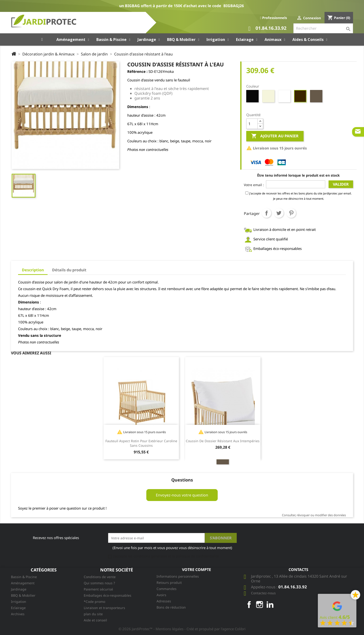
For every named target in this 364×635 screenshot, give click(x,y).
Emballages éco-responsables (108, 595)
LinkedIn (270, 605)
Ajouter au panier (275, 136)
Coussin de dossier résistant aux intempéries (223, 441)
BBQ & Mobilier (23, 595)
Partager (266, 213)
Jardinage (19, 589)
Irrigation (19, 602)
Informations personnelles (178, 576)
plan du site (93, 614)
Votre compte (197, 570)
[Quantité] (252, 124)
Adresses (164, 601)
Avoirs (161, 595)
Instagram (260, 605)
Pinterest (291, 213)
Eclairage (18, 608)
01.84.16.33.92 (267, 29)
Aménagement (23, 583)
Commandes (167, 589)
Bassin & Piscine (24, 577)
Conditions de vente (100, 577)
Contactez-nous (263, 593)
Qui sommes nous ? (99, 583)
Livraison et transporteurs (104, 608)
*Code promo (94, 602)
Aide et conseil (95, 620)
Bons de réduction (171, 607)
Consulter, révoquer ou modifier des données (314, 515)
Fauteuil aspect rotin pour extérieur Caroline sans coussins (141, 443)
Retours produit (169, 583)
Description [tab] (33, 270)
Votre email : (254, 185)
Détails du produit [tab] (69, 270)
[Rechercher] (323, 28)
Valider (341, 184)
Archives (18, 614)
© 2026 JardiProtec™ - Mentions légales (151, 629)
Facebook (249, 605)
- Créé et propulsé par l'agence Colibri (215, 629)
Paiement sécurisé (98, 589)
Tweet (279, 213)
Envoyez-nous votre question (182, 495)
